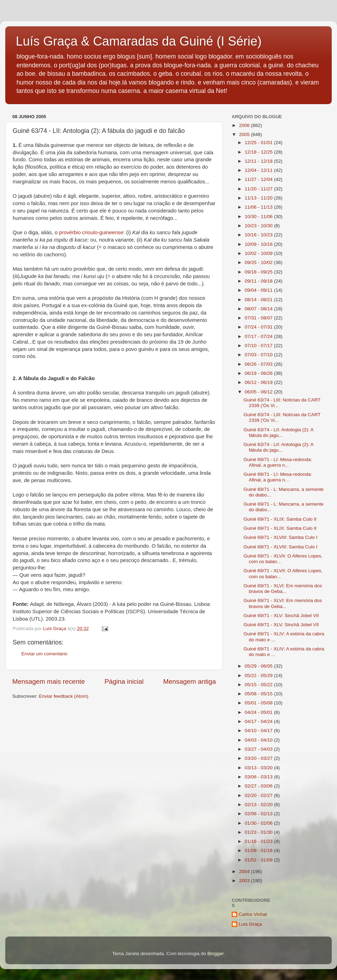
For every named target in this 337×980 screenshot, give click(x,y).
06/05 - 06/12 (259, 392)
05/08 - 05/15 (259, 694)
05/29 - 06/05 (259, 666)
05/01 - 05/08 (259, 703)
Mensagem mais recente (49, 681)
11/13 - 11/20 (259, 198)
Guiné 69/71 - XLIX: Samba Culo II (280, 519)
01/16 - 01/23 (259, 841)
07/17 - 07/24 (259, 336)
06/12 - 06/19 (259, 382)
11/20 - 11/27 (259, 189)
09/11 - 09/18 (259, 281)
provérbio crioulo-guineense (91, 232)
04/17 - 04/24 (259, 721)
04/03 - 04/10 (259, 740)
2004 (245, 871)
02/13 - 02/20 (259, 805)
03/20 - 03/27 (259, 758)
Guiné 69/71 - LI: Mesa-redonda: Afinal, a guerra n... (278, 462)
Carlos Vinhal (253, 914)
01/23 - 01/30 (259, 832)
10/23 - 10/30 (259, 226)
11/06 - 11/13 (259, 207)
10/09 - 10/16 (259, 244)
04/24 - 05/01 (259, 712)
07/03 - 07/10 (259, 355)
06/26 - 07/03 (259, 364)
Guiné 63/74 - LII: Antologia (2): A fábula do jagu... (279, 432)
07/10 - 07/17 (259, 346)
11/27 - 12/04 (259, 179)
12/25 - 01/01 (259, 143)
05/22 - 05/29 (259, 675)
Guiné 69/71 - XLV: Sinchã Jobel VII (281, 616)
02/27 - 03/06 (259, 786)
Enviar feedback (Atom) (64, 696)
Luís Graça (250, 924)
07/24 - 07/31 (259, 327)
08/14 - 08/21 (259, 300)
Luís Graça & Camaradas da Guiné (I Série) (139, 41)
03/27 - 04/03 (259, 749)
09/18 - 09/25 (259, 272)
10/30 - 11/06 (259, 217)
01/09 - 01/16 (259, 850)
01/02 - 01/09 (259, 860)
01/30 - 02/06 (259, 823)
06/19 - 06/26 (259, 373)
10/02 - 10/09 (259, 253)
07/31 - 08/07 (259, 318)
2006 (245, 125)
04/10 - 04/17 (259, 731)
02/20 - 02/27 (259, 795)
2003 (245, 881)
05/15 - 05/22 (259, 685)
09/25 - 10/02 (259, 262)
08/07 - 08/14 (259, 309)
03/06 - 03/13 (259, 777)
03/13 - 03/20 (259, 768)
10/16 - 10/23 (259, 235)
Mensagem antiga (190, 681)
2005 (245, 134)
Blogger (216, 954)
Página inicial (124, 681)
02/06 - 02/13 (259, 814)
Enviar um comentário (44, 654)
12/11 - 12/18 (259, 161)
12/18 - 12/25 (259, 152)
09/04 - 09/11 (259, 290)
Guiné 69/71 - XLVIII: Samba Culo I (281, 537)
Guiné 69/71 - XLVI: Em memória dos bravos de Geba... (283, 589)
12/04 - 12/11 (259, 170)
